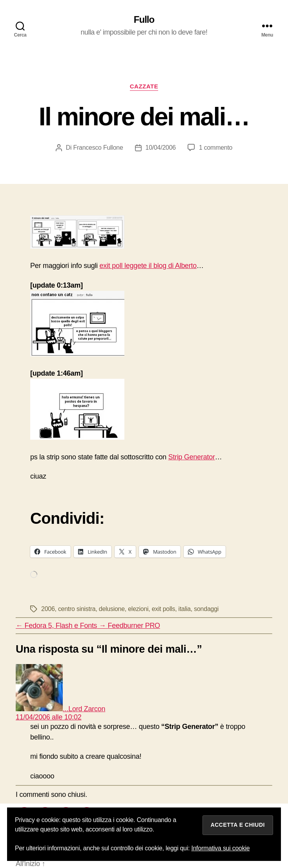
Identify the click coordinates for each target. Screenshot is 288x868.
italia (185, 609)
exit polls (164, 609)
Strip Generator (192, 457)
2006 (48, 609)
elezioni (138, 609)
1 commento (216, 148)
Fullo (144, 20)
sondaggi (206, 609)
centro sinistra (77, 609)
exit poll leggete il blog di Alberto (148, 266)
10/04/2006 (161, 148)
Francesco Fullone (98, 148)
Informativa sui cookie (221, 848)
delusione (112, 609)
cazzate (144, 86)
